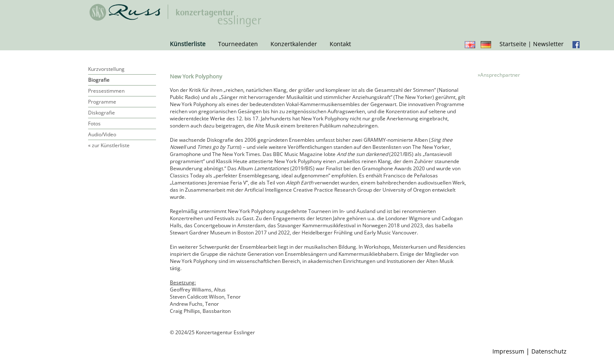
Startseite (513, 44)
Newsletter (548, 44)
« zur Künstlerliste (109, 145)
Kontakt (340, 44)
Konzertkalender (294, 44)
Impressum (508, 351)
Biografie (99, 80)
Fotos (94, 123)
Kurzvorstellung (106, 69)
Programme (102, 102)
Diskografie (101, 113)
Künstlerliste (188, 44)
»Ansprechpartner (499, 75)
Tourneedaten (238, 44)
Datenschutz (549, 351)
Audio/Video (102, 134)
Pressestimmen (106, 91)
